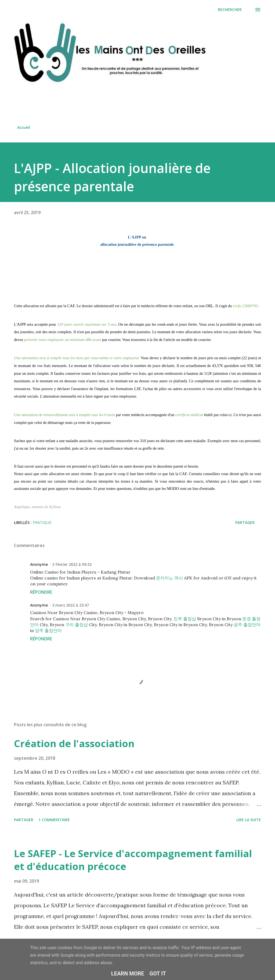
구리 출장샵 (77, 625)
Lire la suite (249, 820)
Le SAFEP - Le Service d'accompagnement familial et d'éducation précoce (133, 860)
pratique (42, 522)
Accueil (24, 127)
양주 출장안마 (48, 630)
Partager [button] (245, 522)
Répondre (41, 592)
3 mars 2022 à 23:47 (70, 605)
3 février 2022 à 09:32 (72, 564)
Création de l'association (74, 744)
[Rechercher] (230, 10)
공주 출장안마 (247, 625)
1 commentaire (54, 820)
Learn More (128, 974)
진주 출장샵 (185, 619)
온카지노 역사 (169, 578)
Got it (158, 974)
